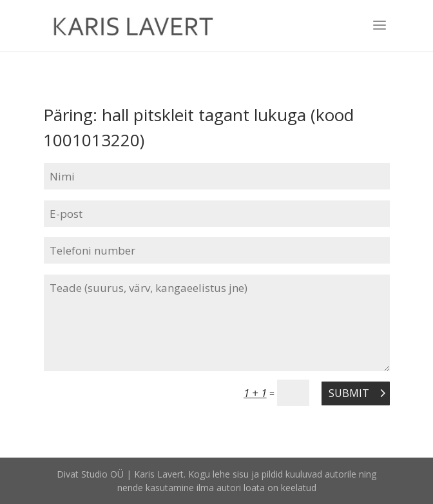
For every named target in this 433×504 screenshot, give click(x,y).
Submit (349, 393)
